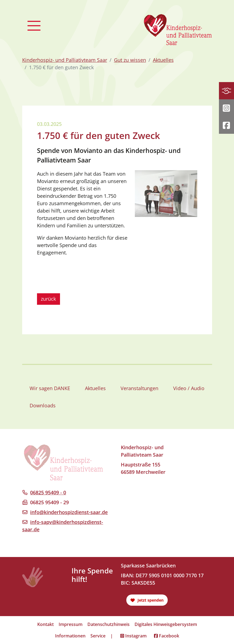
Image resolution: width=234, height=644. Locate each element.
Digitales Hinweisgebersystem (166, 624)
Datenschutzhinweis (109, 624)
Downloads (43, 405)
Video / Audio (189, 388)
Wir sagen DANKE (50, 388)
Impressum (71, 624)
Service (98, 636)
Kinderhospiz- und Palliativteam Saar (65, 60)
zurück (48, 299)
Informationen (70, 636)
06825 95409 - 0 (48, 492)
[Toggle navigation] (34, 26)
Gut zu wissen (130, 60)
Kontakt (45, 624)
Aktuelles (163, 60)
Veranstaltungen (139, 388)
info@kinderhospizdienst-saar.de (69, 512)
